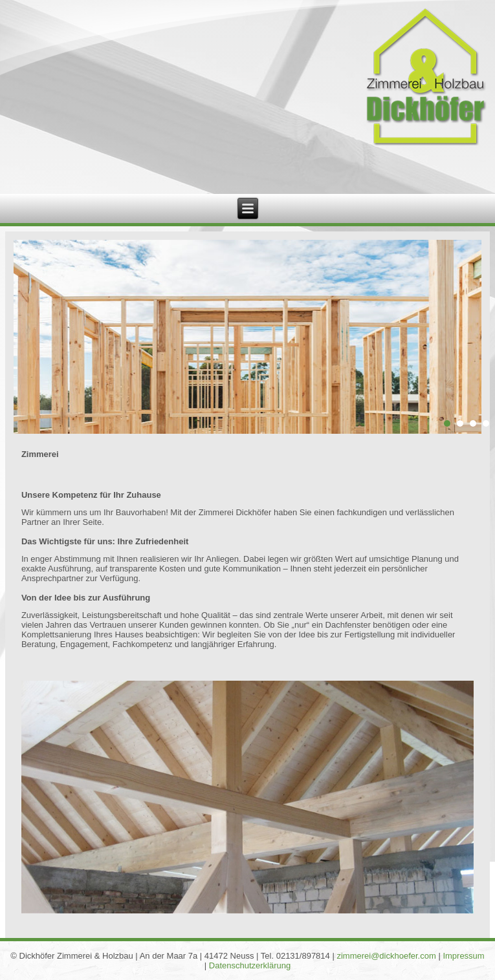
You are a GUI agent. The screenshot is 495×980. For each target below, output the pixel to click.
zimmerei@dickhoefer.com (386, 956)
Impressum (463, 956)
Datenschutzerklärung (250, 965)
